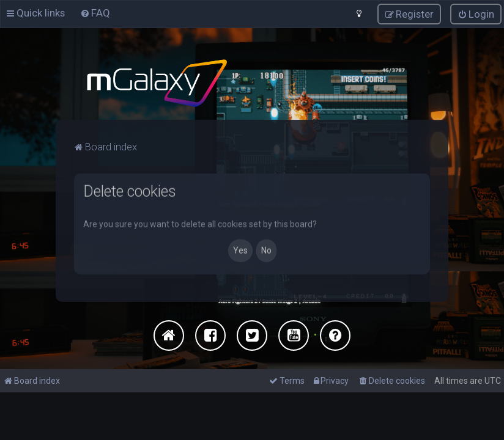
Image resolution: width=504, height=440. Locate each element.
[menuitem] (95, 12)
